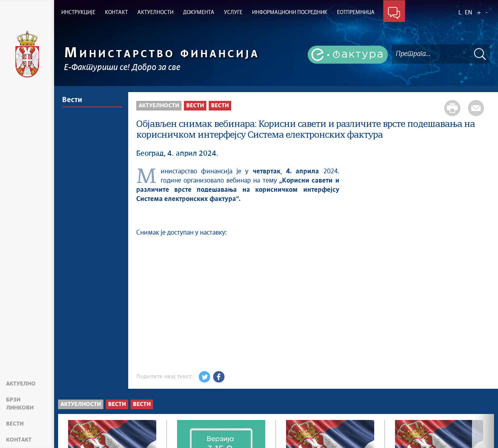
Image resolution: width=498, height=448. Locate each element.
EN (469, 13)
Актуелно (21, 384)
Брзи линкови (20, 404)
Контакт (19, 440)
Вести (15, 424)
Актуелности (159, 106)
